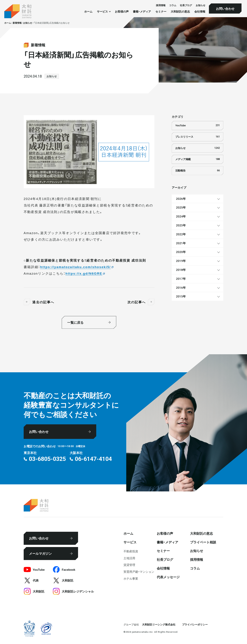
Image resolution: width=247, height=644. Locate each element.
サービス (130, 542)
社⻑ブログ (186, 5)
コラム (173, 5)
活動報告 (198, 171)
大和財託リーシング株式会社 (159, 624)
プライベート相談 (203, 542)
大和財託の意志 (180, 11)
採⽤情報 (161, 5)
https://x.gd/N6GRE (84, 273)
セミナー (161, 11)
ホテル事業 (131, 578)
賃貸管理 (129, 565)
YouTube (198, 125)
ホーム (88, 11)
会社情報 (200, 11)
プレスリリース (198, 137)
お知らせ (201, 5)
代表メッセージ (168, 577)
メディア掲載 (198, 159)
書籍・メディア (142, 11)
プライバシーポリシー (195, 624)
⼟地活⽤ (129, 558)
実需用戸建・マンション (139, 571)
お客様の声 (122, 11)
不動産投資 (131, 551)
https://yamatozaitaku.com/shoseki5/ (75, 267)
